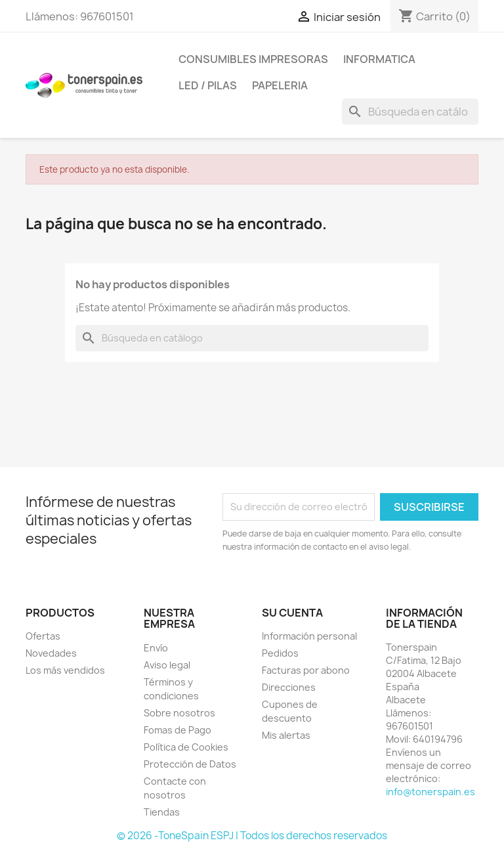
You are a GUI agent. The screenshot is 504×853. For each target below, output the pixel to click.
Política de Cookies (186, 747)
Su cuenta (292, 613)
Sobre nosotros (179, 713)
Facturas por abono (306, 670)
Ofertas (43, 636)
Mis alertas (286, 735)
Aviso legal (167, 665)
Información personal (309, 636)
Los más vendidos (65, 670)
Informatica (379, 59)
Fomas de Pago (178, 730)
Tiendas (162, 812)
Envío (156, 648)
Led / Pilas (208, 85)
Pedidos (280, 653)
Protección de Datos (190, 764)
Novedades (51, 653)
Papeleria (280, 85)
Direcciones (289, 687)
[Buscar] (410, 112)
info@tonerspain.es (430, 792)
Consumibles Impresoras (253, 59)
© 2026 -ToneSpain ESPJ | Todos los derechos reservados (252, 836)
